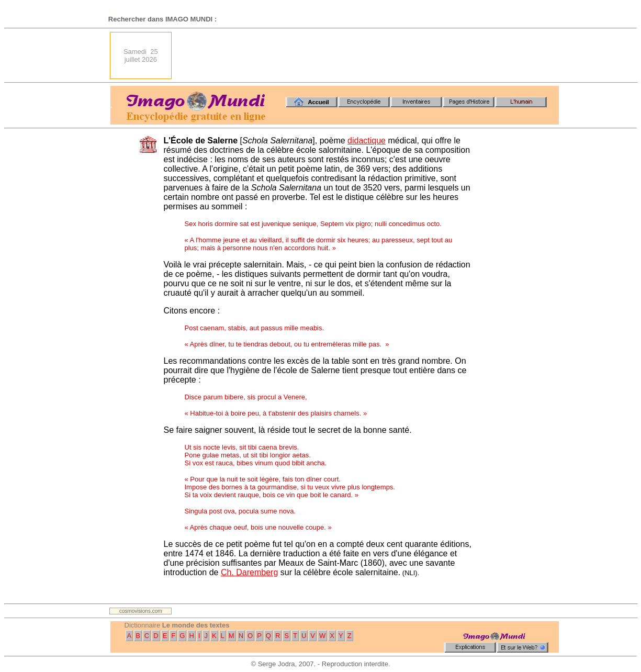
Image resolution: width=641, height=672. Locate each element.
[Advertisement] (368, 55)
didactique (367, 141)
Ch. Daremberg (249, 572)
